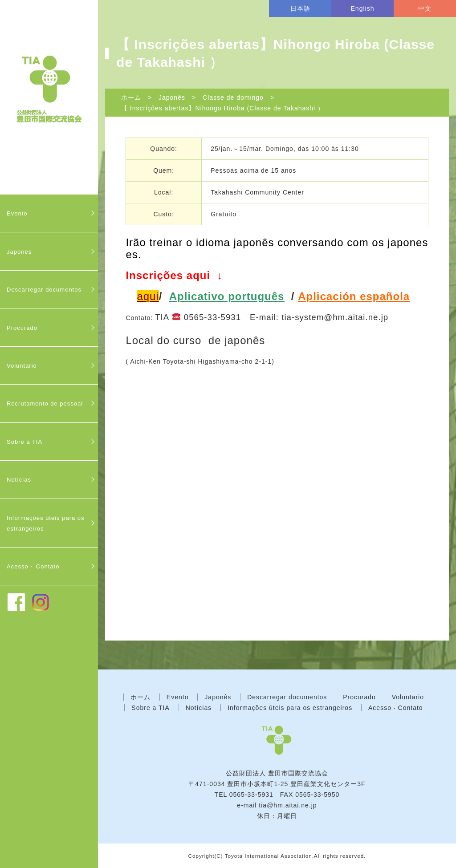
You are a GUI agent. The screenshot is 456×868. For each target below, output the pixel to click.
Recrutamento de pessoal (45, 404)
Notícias (19, 480)
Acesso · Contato (396, 708)
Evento (17, 213)
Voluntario (22, 366)
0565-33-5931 (251, 795)
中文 (425, 8)
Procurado (22, 328)
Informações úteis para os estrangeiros (46, 523)
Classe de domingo (233, 97)
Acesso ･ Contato (33, 566)
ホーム (131, 97)
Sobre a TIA (24, 442)
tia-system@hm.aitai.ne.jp (335, 317)
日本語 (300, 8)
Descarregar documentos (44, 290)
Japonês (19, 252)
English (363, 8)
